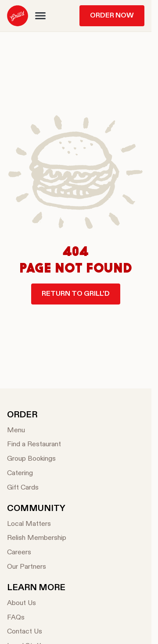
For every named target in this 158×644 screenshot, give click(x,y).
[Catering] (34, 474)
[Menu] (34, 431)
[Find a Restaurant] (34, 445)
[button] (40, 16)
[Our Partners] (37, 567)
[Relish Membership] (37, 538)
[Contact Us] (36, 632)
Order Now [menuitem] (112, 16)
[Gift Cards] (34, 488)
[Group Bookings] (34, 459)
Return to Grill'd (76, 294)
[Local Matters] (37, 524)
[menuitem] (18, 16)
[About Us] (36, 604)
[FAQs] (36, 618)
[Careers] (37, 553)
